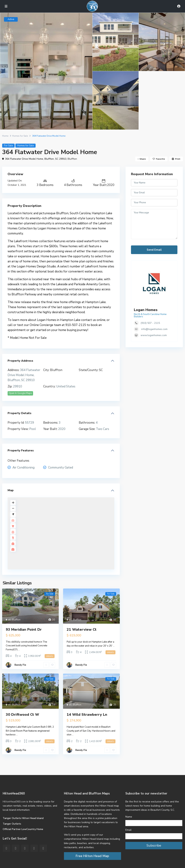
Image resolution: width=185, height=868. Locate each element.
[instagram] (43, 848)
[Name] (154, 823)
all (9, 620)
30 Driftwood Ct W (22, 715)
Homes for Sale (20, 136)
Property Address (20, 361)
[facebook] (6, 848)
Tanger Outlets (12, 824)
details (50, 656)
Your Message (154, 224)
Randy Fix (20, 665)
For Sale (8, 146)
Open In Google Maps (20, 393)
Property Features (21, 450)
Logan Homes (146, 310)
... (19, 650)
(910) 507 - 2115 (150, 323)
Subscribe (154, 845)
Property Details (20, 413)
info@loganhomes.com (154, 329)
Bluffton (72, 159)
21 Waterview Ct (82, 630)
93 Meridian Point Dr (24, 630)
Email (128, 830)
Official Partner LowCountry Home (23, 829)
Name (129, 817)
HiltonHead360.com (14, 802)
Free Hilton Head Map (92, 856)
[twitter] (16, 848)
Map (11, 490)
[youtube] (34, 848)
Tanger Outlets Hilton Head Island (23, 818)
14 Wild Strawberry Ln (87, 715)
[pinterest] (25, 848)
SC (101, 370)
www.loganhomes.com (154, 335)
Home (5, 136)
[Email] (154, 836)
